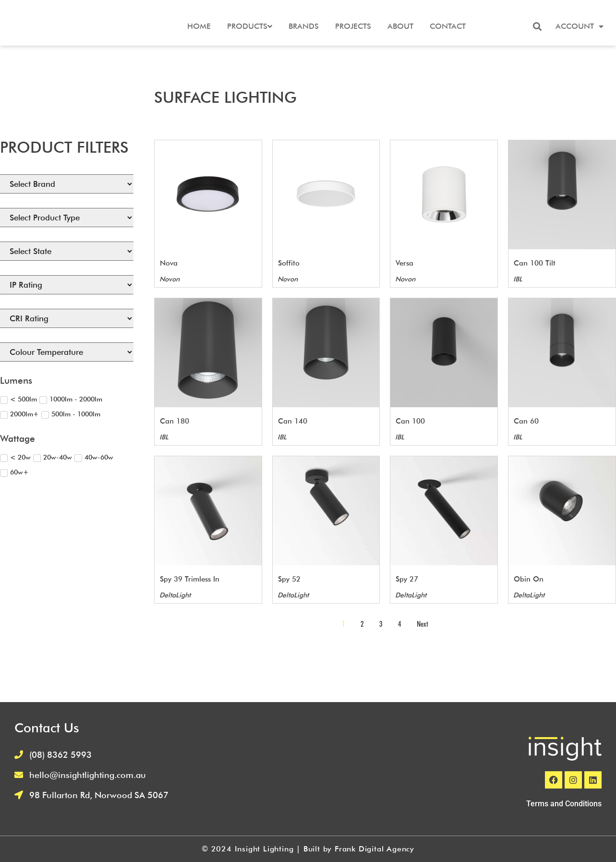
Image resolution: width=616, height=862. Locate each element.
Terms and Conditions (564, 804)
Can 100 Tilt (535, 263)
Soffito (289, 263)
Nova (169, 263)
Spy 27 (407, 579)
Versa (405, 263)
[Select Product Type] (67, 218)
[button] (537, 26)
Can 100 (410, 421)
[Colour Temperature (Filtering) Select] (67, 352)
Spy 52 (289, 579)
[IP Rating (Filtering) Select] (67, 285)
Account (580, 26)
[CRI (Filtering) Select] (67, 318)
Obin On (529, 579)
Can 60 (526, 421)
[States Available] (67, 251)
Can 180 (175, 421)
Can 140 (293, 421)
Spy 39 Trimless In (190, 579)
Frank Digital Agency (374, 849)
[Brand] (67, 184)
